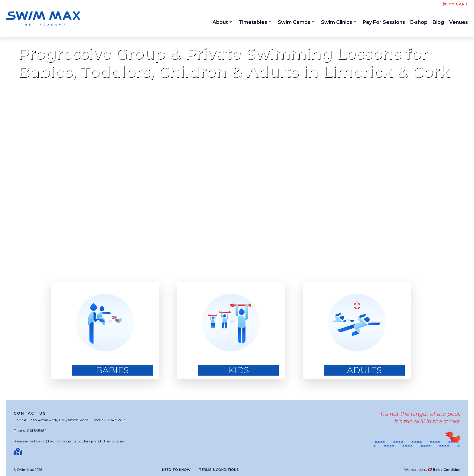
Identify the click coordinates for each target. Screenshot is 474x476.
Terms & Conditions (219, 470)
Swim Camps (296, 22)
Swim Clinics (339, 22)
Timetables (255, 22)
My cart (455, 4)
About (222, 22)
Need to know (176, 470)
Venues (459, 22)
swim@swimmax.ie (53, 441)
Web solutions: (432, 470)
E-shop (419, 22)
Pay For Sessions (384, 22)
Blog (438, 22)
